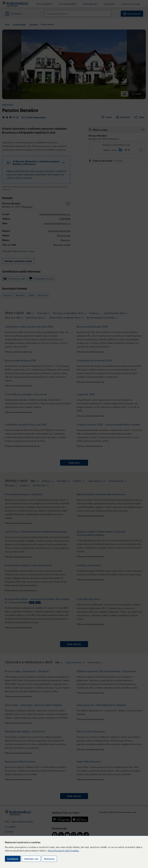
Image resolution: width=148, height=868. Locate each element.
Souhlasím (13, 859)
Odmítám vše (31, 859)
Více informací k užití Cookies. (63, 851)
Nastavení (49, 859)
